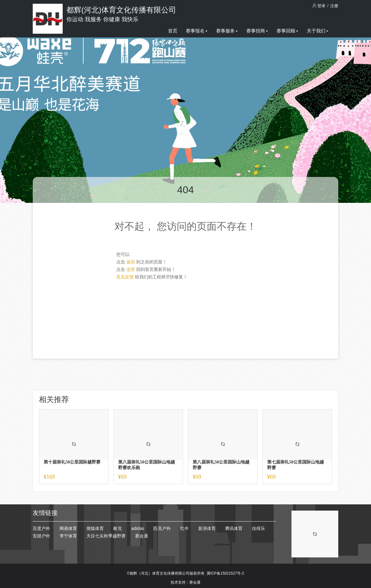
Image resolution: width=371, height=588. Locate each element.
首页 (173, 31)
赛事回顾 (287, 31)
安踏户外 (41, 536)
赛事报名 (197, 31)
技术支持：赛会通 (185, 582)
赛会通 (142, 536)
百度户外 (41, 528)
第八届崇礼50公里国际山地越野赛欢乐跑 (147, 465)
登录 (320, 6)
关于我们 (318, 31)
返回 (131, 262)
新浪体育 (207, 528)
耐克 (118, 528)
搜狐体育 (95, 528)
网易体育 (68, 528)
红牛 (185, 528)
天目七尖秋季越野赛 (106, 536)
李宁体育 (68, 536)
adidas (138, 528)
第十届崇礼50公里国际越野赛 (72, 462)
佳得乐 (258, 528)
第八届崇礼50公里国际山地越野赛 (221, 465)
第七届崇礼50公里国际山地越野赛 (296, 465)
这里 (131, 269)
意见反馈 (125, 277)
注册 (334, 6)
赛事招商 (257, 31)
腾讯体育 (234, 528)
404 (185, 190)
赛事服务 (227, 31)
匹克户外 (162, 528)
